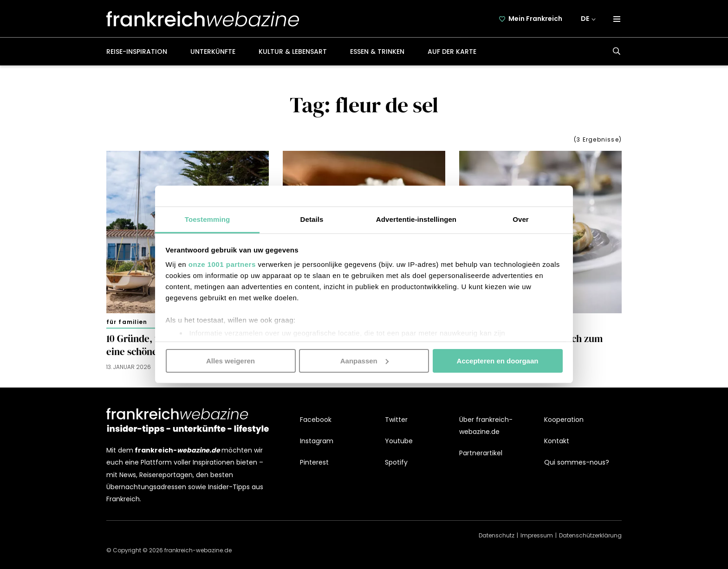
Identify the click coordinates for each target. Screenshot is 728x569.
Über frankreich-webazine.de (486, 426)
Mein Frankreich (535, 19)
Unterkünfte (213, 52)
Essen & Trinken (377, 52)
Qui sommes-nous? (577, 462)
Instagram (317, 441)
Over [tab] (521, 219)
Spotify (396, 462)
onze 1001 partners (222, 264)
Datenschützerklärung (590, 535)
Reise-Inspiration (137, 52)
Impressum (537, 535)
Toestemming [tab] (208, 219)
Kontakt (557, 441)
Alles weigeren (231, 360)
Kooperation (564, 420)
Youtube (399, 441)
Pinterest (314, 462)
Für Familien (127, 322)
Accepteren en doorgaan (498, 360)
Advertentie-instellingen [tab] (416, 219)
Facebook (316, 420)
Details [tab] (312, 219)
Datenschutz (497, 535)
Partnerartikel (481, 453)
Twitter (396, 420)
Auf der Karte (452, 52)
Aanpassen (364, 360)
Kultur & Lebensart (293, 52)
